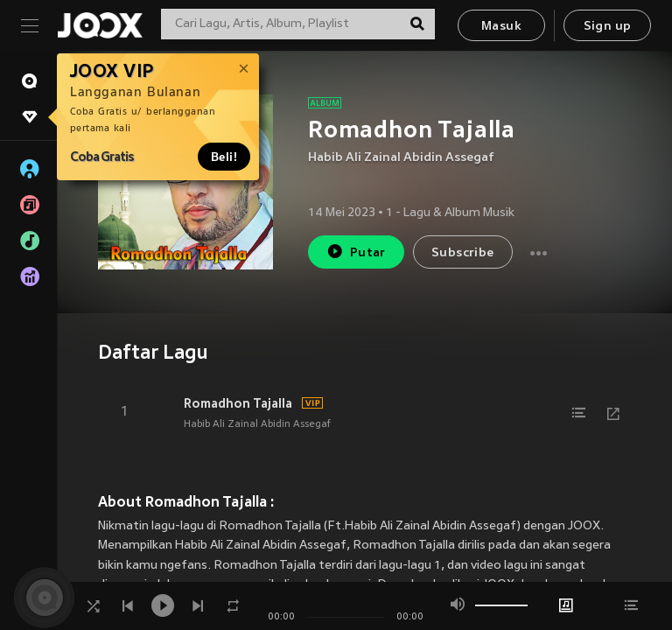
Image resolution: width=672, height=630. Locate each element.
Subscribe (463, 253)
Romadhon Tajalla (238, 403)
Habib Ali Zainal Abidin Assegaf (401, 158)
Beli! (224, 157)
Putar (356, 252)
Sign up (608, 27)
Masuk (501, 27)
